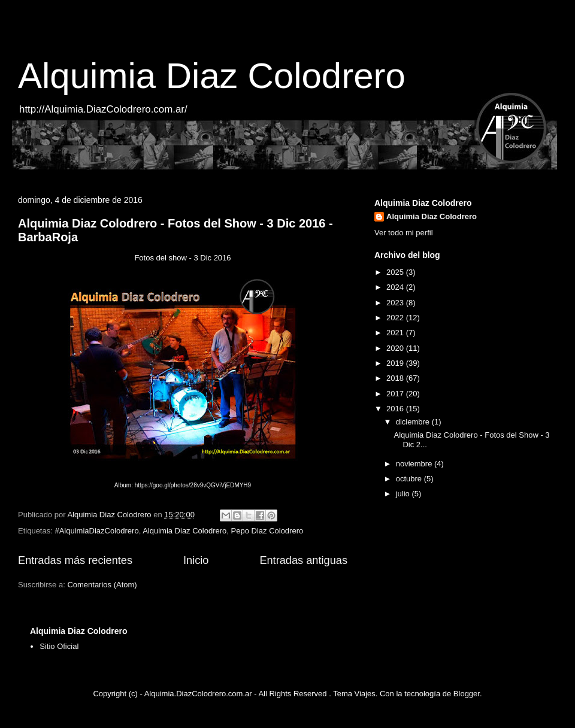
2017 (396, 394)
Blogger (467, 694)
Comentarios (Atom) (102, 585)
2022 (396, 318)
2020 (396, 348)
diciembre (414, 422)
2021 (396, 333)
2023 (396, 303)
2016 (396, 409)
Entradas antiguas (303, 560)
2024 (396, 287)
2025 (396, 272)
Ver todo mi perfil (404, 233)
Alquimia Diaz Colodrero (212, 76)
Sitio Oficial (59, 646)
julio (404, 494)
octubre (410, 479)
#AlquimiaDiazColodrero (96, 531)
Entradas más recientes (75, 560)
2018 (396, 378)
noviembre (415, 464)
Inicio (196, 560)
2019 (396, 363)
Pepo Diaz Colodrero (267, 531)
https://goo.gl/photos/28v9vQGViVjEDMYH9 (193, 485)
